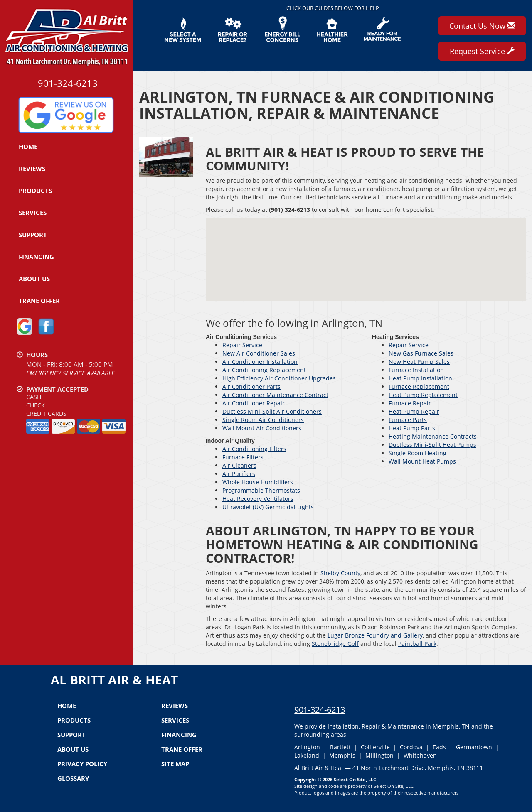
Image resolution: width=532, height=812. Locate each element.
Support (33, 235)
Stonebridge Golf (335, 644)
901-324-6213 (320, 710)
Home (28, 147)
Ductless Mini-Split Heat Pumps (432, 445)
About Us (34, 279)
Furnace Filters (243, 457)
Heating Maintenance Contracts (433, 436)
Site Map (175, 764)
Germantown (474, 747)
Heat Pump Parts (412, 428)
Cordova (411, 747)
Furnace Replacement (419, 386)
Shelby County (340, 573)
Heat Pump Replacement (423, 395)
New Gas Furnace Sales (421, 353)
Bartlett (340, 747)
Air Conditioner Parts (251, 386)
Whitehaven (420, 755)
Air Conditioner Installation (260, 362)
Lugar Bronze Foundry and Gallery (375, 635)
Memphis (342, 755)
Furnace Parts (408, 420)
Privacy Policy (82, 764)
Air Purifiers (239, 474)
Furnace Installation (416, 370)
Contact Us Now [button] (482, 26)
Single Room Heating (417, 453)
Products (35, 191)
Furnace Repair (410, 403)
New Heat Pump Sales (419, 362)
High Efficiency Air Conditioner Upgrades (279, 378)
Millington (379, 755)
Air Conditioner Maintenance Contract (275, 395)
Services (33, 213)
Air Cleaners (239, 465)
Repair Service (242, 345)
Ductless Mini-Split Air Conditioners (272, 411)
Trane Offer (39, 301)
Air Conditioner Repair (254, 403)
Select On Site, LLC (355, 779)
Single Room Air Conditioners (263, 420)
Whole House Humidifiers (258, 482)
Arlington (307, 747)
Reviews (32, 169)
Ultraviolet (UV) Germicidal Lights (268, 507)
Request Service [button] (482, 51)
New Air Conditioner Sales (259, 353)
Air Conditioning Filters (254, 449)
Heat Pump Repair (414, 411)
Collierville (375, 747)
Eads (439, 747)
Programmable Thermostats (261, 490)
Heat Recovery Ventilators (258, 499)
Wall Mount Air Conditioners (262, 428)
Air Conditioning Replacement (264, 370)
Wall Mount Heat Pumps (422, 461)
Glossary (73, 778)
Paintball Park (417, 644)
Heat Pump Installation (420, 378)
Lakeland (307, 755)
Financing (36, 257)
